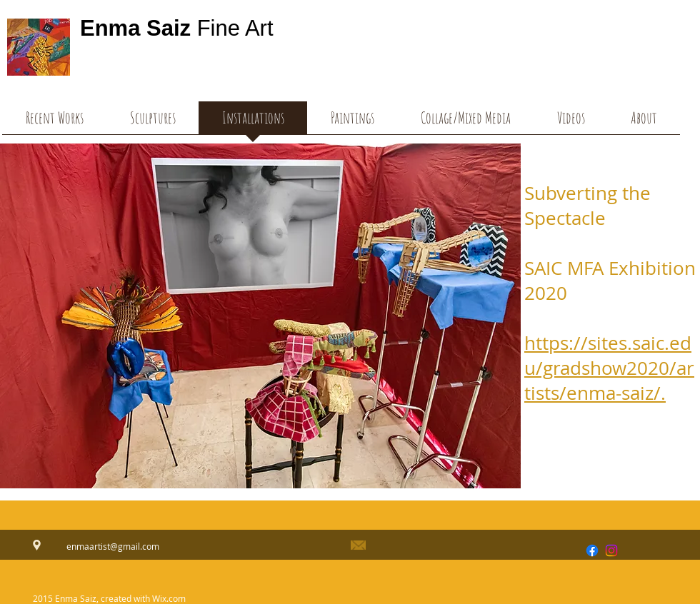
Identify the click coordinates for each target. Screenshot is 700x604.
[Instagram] (611, 550)
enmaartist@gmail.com (113, 546)
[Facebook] (592, 550)
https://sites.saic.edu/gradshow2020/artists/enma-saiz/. (609, 368)
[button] (571, 122)
